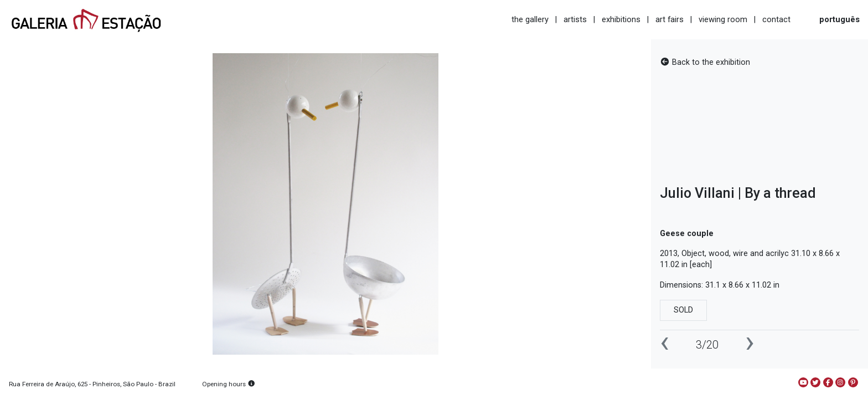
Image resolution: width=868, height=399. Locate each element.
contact (776, 19)
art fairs (670, 19)
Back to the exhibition (705, 62)
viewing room (723, 19)
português (839, 19)
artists (575, 19)
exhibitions (621, 19)
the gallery (530, 19)
